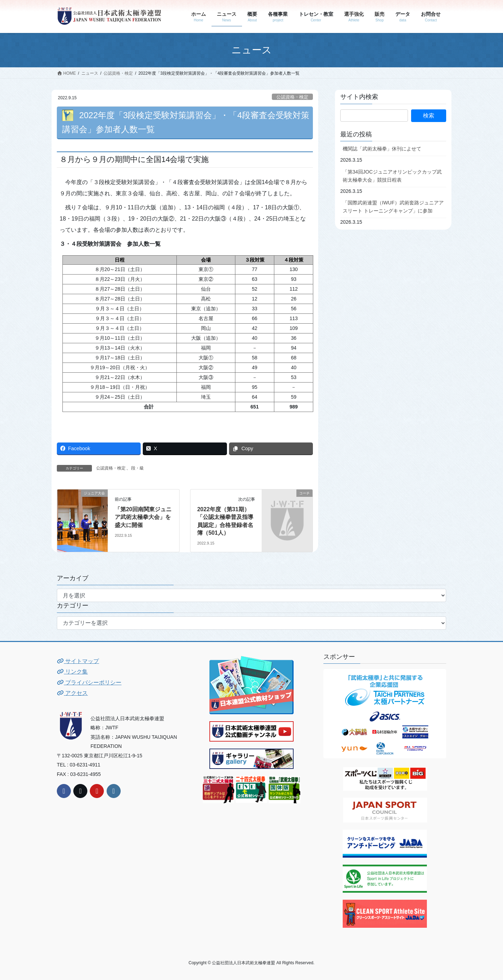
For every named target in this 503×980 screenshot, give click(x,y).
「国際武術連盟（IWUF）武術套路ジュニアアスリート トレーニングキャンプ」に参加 (393, 207)
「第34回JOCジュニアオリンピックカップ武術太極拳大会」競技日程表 (392, 176)
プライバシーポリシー (89, 682)
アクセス (72, 693)
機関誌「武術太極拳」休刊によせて (382, 149)
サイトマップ (78, 661)
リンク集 (72, 672)
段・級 (138, 468)
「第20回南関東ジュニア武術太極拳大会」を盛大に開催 (143, 517)
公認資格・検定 (292, 97)
